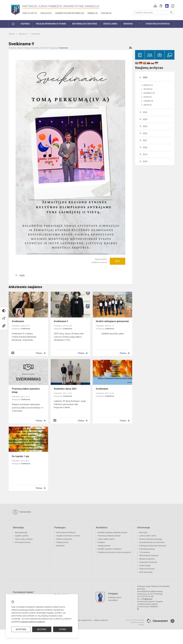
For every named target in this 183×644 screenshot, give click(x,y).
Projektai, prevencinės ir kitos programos (114, 552)
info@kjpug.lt (147, 599)
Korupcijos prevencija (148, 562)
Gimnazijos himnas (23, 542)
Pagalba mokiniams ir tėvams (68, 536)
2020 (145, 147)
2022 (145, 133)
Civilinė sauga (145, 565)
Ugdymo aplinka (22, 536)
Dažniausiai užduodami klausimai (153, 546)
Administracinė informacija (70, 13)
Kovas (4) (148, 97)
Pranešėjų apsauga (147, 549)
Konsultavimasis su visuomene (152, 542)
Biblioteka (60, 546)
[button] (155, 6)
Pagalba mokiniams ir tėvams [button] (51, 24)
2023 (145, 126)
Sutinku (63, 629)
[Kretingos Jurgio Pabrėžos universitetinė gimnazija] (15, 9)
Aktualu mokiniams (147, 559)
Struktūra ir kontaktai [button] (158, 24)
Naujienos (23, 34)
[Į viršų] (172, 621)
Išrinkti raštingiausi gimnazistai (112, 321)
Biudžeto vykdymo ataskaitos (110, 549)
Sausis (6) (148, 105)
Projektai (101, 542)
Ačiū (118, 261)
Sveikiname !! (61, 321)
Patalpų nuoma (62, 542)
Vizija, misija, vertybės (24, 539)
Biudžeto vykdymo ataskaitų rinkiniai (113, 532)
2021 (145, 140)
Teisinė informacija (147, 569)
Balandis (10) (149, 93)
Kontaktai (106, 13)
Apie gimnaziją (21, 532)
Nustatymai (21, 629)
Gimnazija (93, 13)
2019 (145, 154)
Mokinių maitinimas (64, 539)
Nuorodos (143, 532)
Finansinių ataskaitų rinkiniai (109, 536)
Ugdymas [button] (25, 24)
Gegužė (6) (148, 89)
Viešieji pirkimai (104, 546)
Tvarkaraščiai (22, 512)
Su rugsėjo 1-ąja (20, 456)
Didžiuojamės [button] (110, 24)
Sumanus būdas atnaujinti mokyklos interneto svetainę (135, 622)
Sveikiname (18, 321)
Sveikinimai (36, 34)
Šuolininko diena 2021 (65, 389)
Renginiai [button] (128, 24)
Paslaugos (46, 13)
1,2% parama (144, 552)
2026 (145, 77)
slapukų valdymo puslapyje (33, 622)
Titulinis (12, 34)
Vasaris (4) (148, 101)
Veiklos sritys (30, 13)
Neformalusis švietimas (66, 532)
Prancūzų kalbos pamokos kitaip (26, 390)
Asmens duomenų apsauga (151, 539)
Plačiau (39, 353)
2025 (145, 112)
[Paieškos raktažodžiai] (154, 12)
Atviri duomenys (146, 572)
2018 (145, 162)
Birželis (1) (148, 85)
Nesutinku (42, 629)
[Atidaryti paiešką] (171, 12)
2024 (145, 119)
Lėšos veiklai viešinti (106, 539)
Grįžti (22, 275)
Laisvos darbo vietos (148, 536)
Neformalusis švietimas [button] (85, 24)
